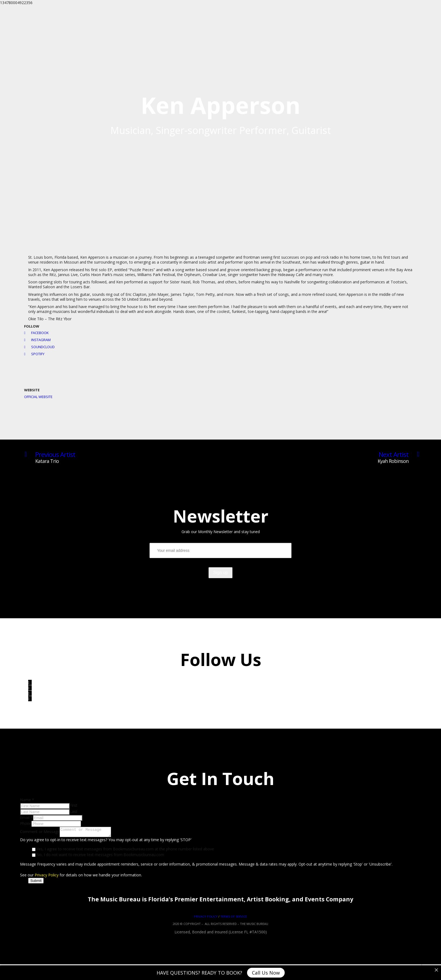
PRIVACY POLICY (206, 918)
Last (73, 811)
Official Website (38, 397)
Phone (26, 823)
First (73, 805)
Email (26, 817)
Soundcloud (39, 347)
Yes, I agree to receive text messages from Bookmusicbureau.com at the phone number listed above (125, 851)
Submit (36, 882)
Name (27, 800)
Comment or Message (40, 832)
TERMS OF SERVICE (234, 918)
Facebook (36, 333)
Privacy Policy (47, 877)
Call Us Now (266, 973)
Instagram (37, 340)
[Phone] (56, 824)
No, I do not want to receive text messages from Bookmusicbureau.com (100, 856)
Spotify (34, 354)
